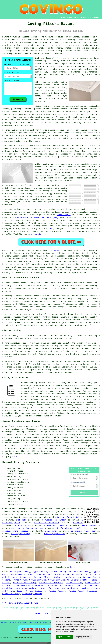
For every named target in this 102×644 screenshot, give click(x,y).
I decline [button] (68, 637)
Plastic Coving (72, 577)
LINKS (69, 18)
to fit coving (66, 45)
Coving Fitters (74, 583)
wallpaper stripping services (27, 528)
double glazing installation (72, 528)
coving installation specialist (34, 146)
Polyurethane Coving (79, 572)
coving (88, 440)
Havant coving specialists (36, 383)
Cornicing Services (88, 586)
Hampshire (55, 410)
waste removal (89, 526)
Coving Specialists (65, 586)
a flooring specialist (54, 520)
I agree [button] (60, 637)
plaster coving (31, 343)
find (11, 426)
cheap (65, 191)
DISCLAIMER (94, 18)
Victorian (40, 101)
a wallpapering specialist (17, 531)
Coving (87, 577)
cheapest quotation (44, 185)
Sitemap (4, 622)
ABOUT (77, 18)
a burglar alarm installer (69, 517)
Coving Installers (36, 591)
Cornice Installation (51, 583)
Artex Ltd (36, 234)
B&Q (51, 229)
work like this (84, 172)
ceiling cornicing (21, 534)
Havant (57, 250)
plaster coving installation (80, 397)
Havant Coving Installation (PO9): (21, 37)
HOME (63, 18)
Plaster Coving (52, 577)
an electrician (23, 526)
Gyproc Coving (40, 572)
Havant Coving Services (21, 462)
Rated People (64, 215)
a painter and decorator (46, 523)
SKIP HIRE (21, 520)
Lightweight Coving (64, 574)
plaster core (93, 75)
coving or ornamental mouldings (75, 37)
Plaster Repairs (57, 591)
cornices (28, 157)
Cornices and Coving (25, 583)
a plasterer (51, 531)
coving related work (25, 410)
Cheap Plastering (11, 594)
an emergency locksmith (84, 531)
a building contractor (56, 526)
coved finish (90, 136)
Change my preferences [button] (83, 637)
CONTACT (84, 18)
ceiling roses (92, 157)
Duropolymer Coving (20, 572)
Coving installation (13, 250)
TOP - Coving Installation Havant (20, 603)
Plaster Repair (77, 591)
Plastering (93, 591)
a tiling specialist (54, 534)
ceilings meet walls (88, 64)
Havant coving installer (45, 136)
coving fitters (55, 267)
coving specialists (69, 262)
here (15, 457)
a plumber (78, 523)
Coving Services (43, 574)
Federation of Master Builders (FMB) (38, 218)
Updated (38, 622)
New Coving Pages (15, 622)
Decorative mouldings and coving (76, 66)
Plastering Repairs (32, 594)
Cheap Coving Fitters (78, 580)
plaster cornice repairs (86, 399)
